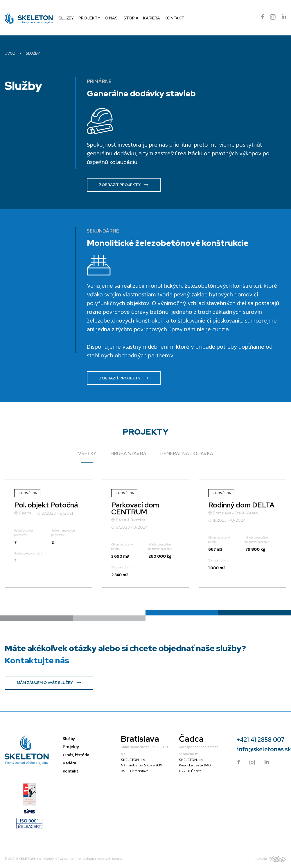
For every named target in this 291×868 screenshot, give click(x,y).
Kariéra (152, 18)
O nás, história (122, 18)
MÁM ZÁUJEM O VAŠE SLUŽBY (49, 683)
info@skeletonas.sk (262, 749)
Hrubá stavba (128, 453)
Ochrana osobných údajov (103, 859)
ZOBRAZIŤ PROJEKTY (124, 185)
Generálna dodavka (187, 453)
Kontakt (174, 18)
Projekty (89, 18)
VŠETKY (87, 453)
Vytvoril (271, 859)
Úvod (10, 53)
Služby (66, 18)
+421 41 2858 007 (261, 740)
